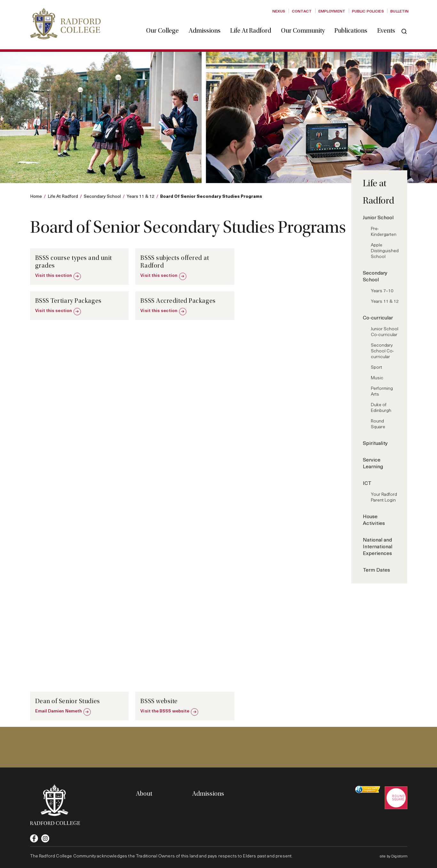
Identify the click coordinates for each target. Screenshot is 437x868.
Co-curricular (378, 317)
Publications (351, 30)
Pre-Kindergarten (384, 231)
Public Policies (368, 11)
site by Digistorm (394, 856)
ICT (367, 483)
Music (377, 378)
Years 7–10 (382, 290)
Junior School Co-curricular (385, 331)
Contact (302, 11)
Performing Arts (382, 391)
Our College (163, 30)
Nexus (279, 11)
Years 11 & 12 (140, 196)
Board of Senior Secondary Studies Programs (211, 196)
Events (386, 30)
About (144, 794)
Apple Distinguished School (385, 250)
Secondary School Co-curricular (382, 351)
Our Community (303, 30)
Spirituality (375, 443)
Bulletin (399, 11)
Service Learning (373, 463)
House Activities (374, 519)
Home (36, 196)
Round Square (378, 424)
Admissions (205, 30)
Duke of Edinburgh (381, 407)
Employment (332, 11)
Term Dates (376, 570)
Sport (376, 367)
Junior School (378, 217)
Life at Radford (251, 30)
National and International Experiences (378, 546)
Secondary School (102, 196)
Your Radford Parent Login (384, 497)
